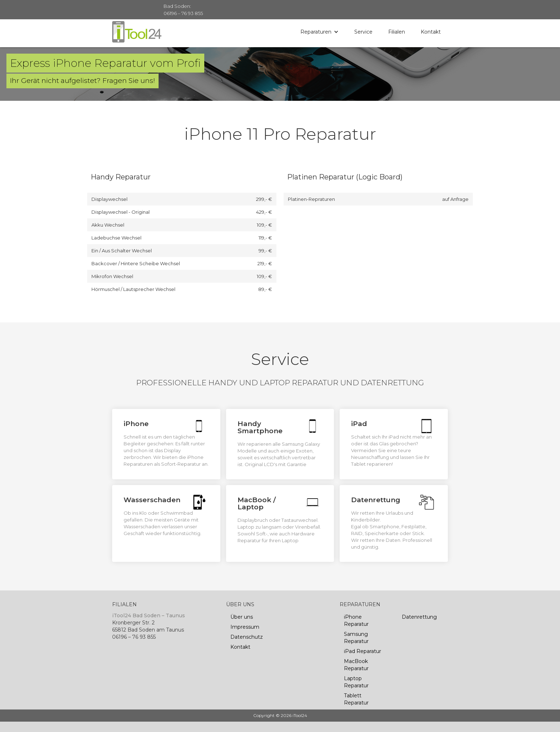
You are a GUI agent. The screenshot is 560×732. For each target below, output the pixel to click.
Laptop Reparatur (356, 682)
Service (363, 32)
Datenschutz (247, 637)
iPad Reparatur (362, 651)
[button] (319, 32)
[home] (137, 32)
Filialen (397, 32)
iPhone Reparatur (356, 620)
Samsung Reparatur (356, 638)
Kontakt (431, 32)
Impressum (245, 627)
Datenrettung (419, 617)
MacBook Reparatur (356, 665)
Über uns (242, 617)
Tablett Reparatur (356, 699)
